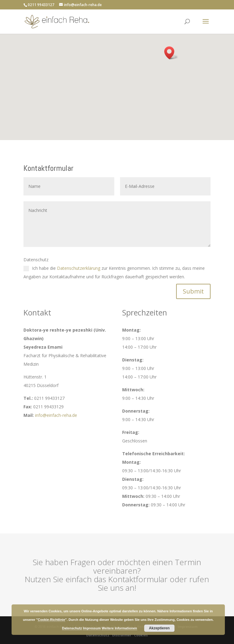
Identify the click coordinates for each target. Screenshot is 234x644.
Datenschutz (98, 635)
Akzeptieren (159, 628)
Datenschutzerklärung (79, 268)
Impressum (92, 628)
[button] (171, 53)
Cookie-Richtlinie (51, 620)
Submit (193, 291)
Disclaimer (122, 635)
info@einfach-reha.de (56, 415)
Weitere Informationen (119, 628)
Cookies (141, 635)
